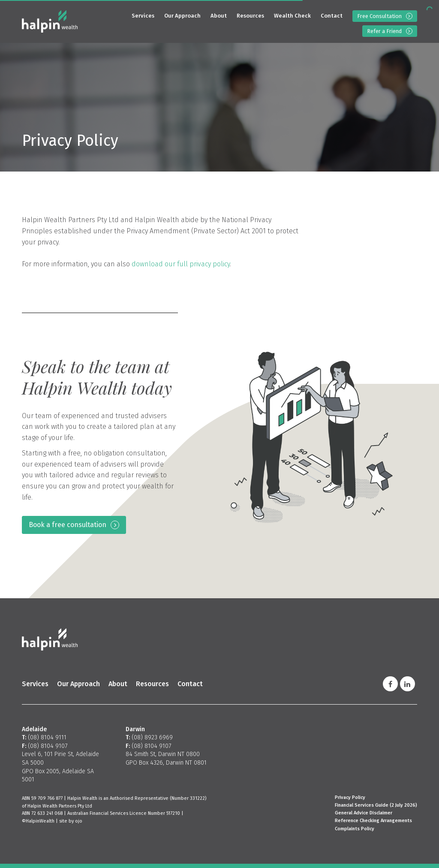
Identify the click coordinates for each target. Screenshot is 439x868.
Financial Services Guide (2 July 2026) (376, 805)
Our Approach (182, 16)
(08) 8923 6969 (152, 737)
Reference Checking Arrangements (373, 821)
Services (143, 16)
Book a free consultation (68, 525)
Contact (332, 16)
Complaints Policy (355, 829)
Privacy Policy (350, 797)
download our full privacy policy (181, 264)
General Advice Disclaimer (364, 813)
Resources (250, 16)
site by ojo (71, 821)
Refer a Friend (384, 31)
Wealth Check (292, 16)
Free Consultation (379, 16)
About (219, 16)
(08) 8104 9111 (47, 737)
